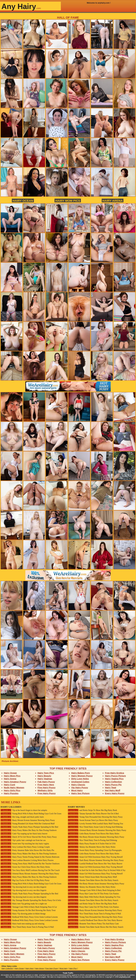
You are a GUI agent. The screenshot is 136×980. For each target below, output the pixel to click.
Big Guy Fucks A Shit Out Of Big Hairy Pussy (25, 880)
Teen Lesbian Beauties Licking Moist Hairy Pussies (27, 860)
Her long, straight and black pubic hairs (22, 817)
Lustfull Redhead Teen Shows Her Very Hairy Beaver (95, 864)
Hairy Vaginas (45, 779)
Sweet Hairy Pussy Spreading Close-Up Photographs (95, 850)
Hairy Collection (114, 782)
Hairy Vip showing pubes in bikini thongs (23, 914)
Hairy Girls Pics (12, 790)
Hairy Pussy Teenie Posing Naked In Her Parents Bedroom (30, 857)
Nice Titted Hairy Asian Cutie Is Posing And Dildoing (95, 827)
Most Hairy (77, 790)
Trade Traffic (68, 973)
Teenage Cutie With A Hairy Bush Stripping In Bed (94, 890)
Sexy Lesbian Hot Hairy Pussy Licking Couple (25, 847)
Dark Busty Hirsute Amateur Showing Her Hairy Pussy (96, 860)
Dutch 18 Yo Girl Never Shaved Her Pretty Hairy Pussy (29, 837)
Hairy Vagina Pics (114, 779)
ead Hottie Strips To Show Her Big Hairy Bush (92, 810)
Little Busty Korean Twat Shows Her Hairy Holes (94, 834)
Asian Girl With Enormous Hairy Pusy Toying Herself (95, 857)
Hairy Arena (113, 201)
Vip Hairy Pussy (80, 787)
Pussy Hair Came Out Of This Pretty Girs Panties (93, 894)
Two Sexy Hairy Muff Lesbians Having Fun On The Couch (30, 870)
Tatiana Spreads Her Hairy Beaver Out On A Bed (93, 814)
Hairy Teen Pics (46, 773)
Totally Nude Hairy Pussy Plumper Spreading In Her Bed (29, 827)
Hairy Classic (78, 785)
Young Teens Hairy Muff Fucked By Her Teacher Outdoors (30, 864)
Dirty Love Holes (80, 779)
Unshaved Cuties (80, 782)
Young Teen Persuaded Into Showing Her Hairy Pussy (95, 817)
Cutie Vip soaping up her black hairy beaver (24, 834)
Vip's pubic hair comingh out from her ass (23, 840)
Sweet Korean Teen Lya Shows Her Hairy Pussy (93, 820)
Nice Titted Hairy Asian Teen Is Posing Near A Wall (27, 927)
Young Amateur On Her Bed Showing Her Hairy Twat (28, 910)
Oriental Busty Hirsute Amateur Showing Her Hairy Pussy (30, 874)
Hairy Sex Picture (80, 793)
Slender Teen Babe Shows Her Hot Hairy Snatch (93, 880)
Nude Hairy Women (14, 787)
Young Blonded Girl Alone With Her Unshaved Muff (28, 824)
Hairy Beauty (44, 776)
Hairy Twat (111, 787)
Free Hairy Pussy (47, 793)
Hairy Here (29, 968)
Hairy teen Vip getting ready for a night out (24, 904)
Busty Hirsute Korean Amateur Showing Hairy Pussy (28, 820)
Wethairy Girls (45, 790)
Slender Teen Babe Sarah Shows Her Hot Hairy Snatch (96, 927)
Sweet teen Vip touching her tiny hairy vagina (25, 844)
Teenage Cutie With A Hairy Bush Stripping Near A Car (29, 907)
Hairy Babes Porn (81, 773)
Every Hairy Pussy (115, 793)
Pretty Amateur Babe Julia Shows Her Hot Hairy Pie (27, 850)
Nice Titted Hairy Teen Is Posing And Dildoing (92, 840)
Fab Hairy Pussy (46, 782)
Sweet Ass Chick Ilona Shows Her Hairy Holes (25, 867)
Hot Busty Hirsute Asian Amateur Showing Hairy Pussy (96, 837)
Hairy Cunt (10, 785)
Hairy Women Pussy (82, 776)
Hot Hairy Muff (113, 790)
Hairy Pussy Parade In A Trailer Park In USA (92, 844)
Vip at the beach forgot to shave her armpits (24, 810)
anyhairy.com (125, 977)
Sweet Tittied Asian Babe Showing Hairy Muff (92, 877)
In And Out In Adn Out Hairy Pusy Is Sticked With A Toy (97, 870)
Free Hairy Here (46, 785)
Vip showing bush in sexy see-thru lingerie (23, 887)
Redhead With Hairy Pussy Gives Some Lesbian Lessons (29, 917)
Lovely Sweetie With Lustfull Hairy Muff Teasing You (95, 824)
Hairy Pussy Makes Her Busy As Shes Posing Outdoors (29, 830)
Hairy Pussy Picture (115, 776)
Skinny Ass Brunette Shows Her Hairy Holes (92, 847)
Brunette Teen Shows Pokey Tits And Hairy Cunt (93, 924)
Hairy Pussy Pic (113, 785)
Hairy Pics (73, 968)
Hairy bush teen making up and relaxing (22, 924)
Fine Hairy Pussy (47, 787)
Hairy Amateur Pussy (15, 782)
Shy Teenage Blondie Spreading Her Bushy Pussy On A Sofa (31, 900)
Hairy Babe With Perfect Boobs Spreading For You (94, 897)
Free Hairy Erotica (115, 773)
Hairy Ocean (23, 201)
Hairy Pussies (11, 793)
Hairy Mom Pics (68, 201)
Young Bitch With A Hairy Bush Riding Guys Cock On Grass (31, 814)
